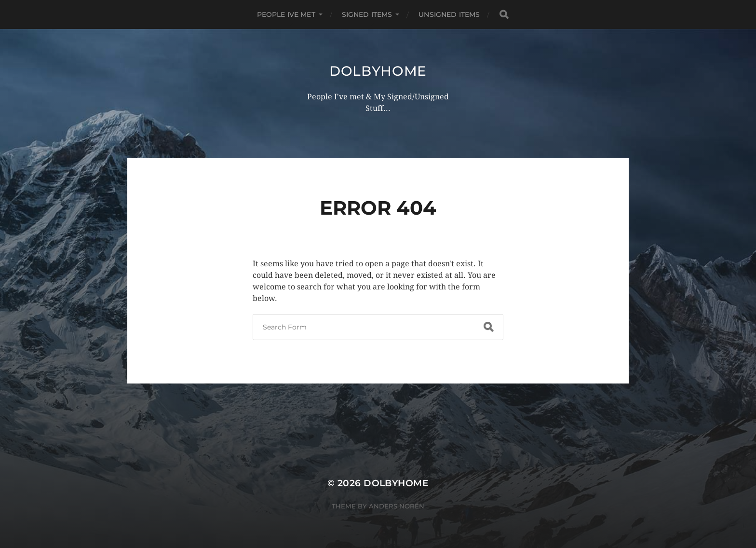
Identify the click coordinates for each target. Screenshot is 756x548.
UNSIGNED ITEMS (449, 14)
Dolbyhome (378, 71)
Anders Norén (397, 506)
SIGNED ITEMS (367, 14)
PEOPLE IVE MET (286, 14)
